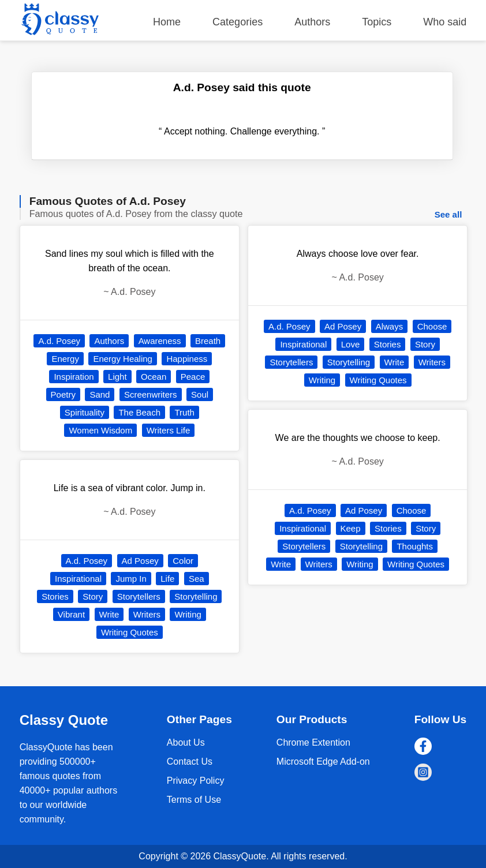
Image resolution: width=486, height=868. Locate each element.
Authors (312, 22)
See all (448, 214)
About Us (186, 742)
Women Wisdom (100, 430)
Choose (432, 326)
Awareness (160, 341)
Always (390, 326)
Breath (208, 341)
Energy (65, 359)
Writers (147, 614)
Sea (197, 579)
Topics (377, 22)
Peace (193, 377)
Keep (351, 528)
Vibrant (71, 614)
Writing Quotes (130, 632)
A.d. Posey (59, 341)
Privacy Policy (196, 781)
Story (93, 596)
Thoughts (415, 546)
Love (351, 344)
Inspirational (78, 579)
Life (167, 579)
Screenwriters (151, 394)
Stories (55, 596)
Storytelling (196, 596)
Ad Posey (140, 561)
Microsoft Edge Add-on (323, 762)
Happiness (187, 359)
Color (183, 561)
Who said (445, 22)
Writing (188, 614)
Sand (100, 394)
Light (117, 377)
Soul (200, 394)
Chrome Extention (313, 742)
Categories (238, 22)
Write (109, 614)
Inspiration (74, 377)
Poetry (63, 394)
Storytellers (139, 596)
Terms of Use (194, 800)
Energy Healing (123, 359)
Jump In (131, 579)
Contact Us (190, 762)
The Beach (139, 412)
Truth (184, 412)
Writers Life (169, 430)
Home (167, 22)
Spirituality (85, 412)
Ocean (154, 377)
